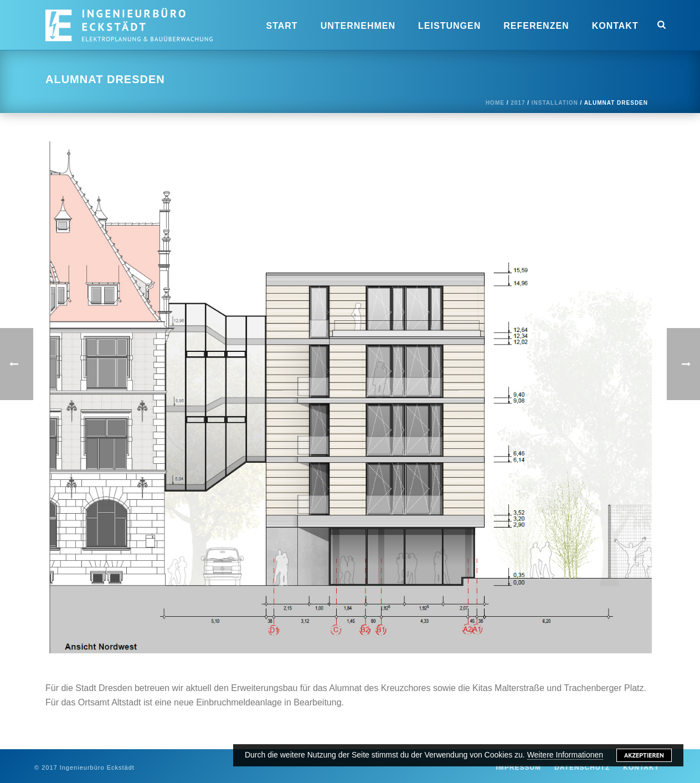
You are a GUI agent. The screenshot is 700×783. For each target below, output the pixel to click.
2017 (518, 103)
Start (282, 26)
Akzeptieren (644, 755)
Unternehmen (358, 26)
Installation (555, 103)
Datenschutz (582, 767)
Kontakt (615, 26)
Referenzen (536, 26)
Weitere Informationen (565, 755)
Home (495, 103)
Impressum (518, 767)
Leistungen (449, 26)
